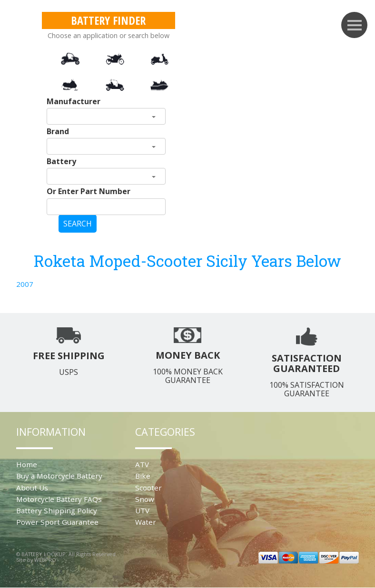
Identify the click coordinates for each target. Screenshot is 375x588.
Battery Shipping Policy (57, 510)
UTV (142, 510)
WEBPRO (45, 560)
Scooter (148, 488)
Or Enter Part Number (89, 191)
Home (27, 464)
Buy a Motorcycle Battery (59, 476)
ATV (142, 464)
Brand (58, 131)
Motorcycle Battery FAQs (59, 499)
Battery (61, 161)
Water (146, 522)
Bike (143, 476)
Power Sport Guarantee (57, 522)
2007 (25, 284)
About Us (32, 488)
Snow (145, 499)
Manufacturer (74, 101)
